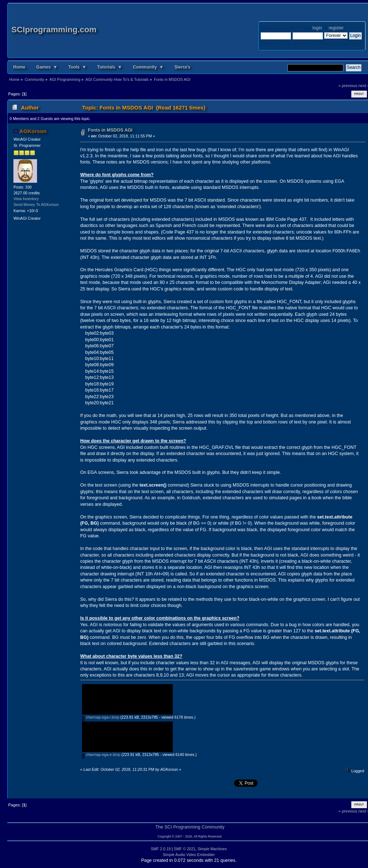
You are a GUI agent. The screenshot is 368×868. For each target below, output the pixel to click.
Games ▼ (47, 67)
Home (19, 67)
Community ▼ (148, 67)
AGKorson (33, 131)
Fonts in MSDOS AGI (110, 130)
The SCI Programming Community (190, 827)
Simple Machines (212, 849)
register (336, 28)
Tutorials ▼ (110, 67)
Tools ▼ (77, 67)
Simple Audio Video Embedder (189, 855)
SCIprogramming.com (54, 30)
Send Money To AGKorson (36, 204)
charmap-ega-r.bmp (101, 717)
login (317, 28)
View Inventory (26, 199)
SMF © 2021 (185, 849)
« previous (348, 86)
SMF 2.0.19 (161, 849)
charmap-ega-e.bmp (101, 755)
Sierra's (183, 67)
